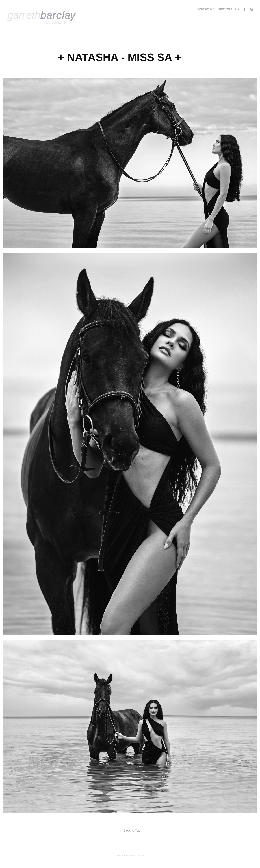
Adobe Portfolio (136, 856)
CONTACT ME (206, 9)
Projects (225, 9)
